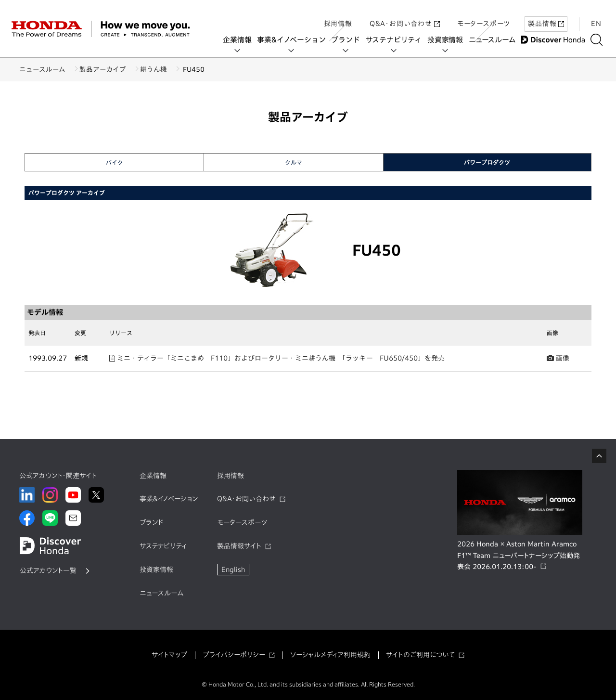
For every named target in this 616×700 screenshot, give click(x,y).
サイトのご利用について (420, 655)
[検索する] (599, 40)
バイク (115, 162)
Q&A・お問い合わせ (405, 16)
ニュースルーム (494, 40)
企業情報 (240, 40)
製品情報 (546, 16)
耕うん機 (164, 69)
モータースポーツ (484, 16)
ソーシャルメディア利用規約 (330, 655)
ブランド (348, 40)
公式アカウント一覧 (48, 570)
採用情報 (338, 16)
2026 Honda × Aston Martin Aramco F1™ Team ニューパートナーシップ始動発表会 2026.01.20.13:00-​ (519, 556)
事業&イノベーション (294, 40)
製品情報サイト (239, 546)
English (233, 570)
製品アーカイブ (108, 69)
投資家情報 (448, 40)
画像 (558, 358)
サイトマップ (169, 655)
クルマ (294, 162)
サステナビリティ (396, 40)
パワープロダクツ (487, 162)
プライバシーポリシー (234, 655)
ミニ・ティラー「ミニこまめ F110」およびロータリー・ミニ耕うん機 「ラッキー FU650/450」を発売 (277, 358)
